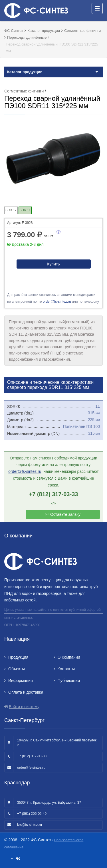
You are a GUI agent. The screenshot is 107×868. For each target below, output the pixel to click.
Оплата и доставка (26, 692)
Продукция (18, 657)
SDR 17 (11, 210)
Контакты (66, 669)
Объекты (17, 669)
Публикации (69, 681)
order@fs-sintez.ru (57, 302)
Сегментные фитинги (24, 91)
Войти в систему (24, 707)
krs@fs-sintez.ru (30, 825)
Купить (53, 264)
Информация (21, 681)
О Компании (69, 657)
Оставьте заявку (63, 514)
